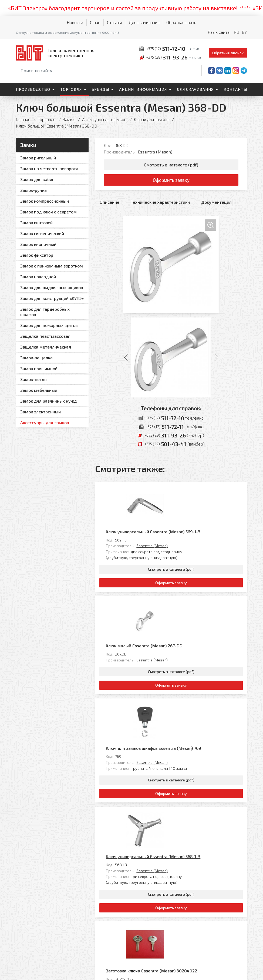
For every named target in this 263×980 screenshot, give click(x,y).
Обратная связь (181, 22)
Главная (23, 119)
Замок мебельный (39, 390)
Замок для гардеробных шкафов (45, 312)
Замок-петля (33, 379)
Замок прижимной (39, 368)
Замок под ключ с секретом (48, 212)
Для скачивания (144, 22)
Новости (75, 22)
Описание (109, 204)
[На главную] (56, 53)
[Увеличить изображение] (171, 267)
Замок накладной (38, 277)
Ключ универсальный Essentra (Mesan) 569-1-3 (191, 492)
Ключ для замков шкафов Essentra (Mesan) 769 (191, 648)
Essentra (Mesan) (155, 152)
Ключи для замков (156, 119)
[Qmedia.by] (233, 972)
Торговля (71, 89)
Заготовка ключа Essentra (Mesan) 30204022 (189, 803)
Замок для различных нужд (48, 401)
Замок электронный (41, 412)
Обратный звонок (228, 53)
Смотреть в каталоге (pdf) (171, 165)
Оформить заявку (171, 182)
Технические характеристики (160, 204)
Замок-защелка (36, 358)
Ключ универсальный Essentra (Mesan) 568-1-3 (191, 725)
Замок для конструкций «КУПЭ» (52, 298)
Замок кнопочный (38, 244)
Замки (70, 119)
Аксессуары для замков (107, 119)
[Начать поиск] (197, 71)
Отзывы (114, 22)
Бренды (100, 89)
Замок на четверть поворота (49, 168)
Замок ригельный (38, 158)
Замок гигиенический (42, 233)
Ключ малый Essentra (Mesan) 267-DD (182, 570)
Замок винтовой (36, 223)
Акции (127, 89)
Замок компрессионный (45, 201)
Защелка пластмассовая (45, 336)
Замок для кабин (37, 179)
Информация (152, 89)
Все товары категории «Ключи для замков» (203, 865)
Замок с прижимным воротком (52, 266)
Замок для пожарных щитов (49, 325)
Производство (33, 89)
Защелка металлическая (46, 347)
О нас (95, 22)
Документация (216, 204)
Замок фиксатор (37, 255)
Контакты (235, 89)
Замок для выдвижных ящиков (52, 287)
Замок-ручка (33, 190)
